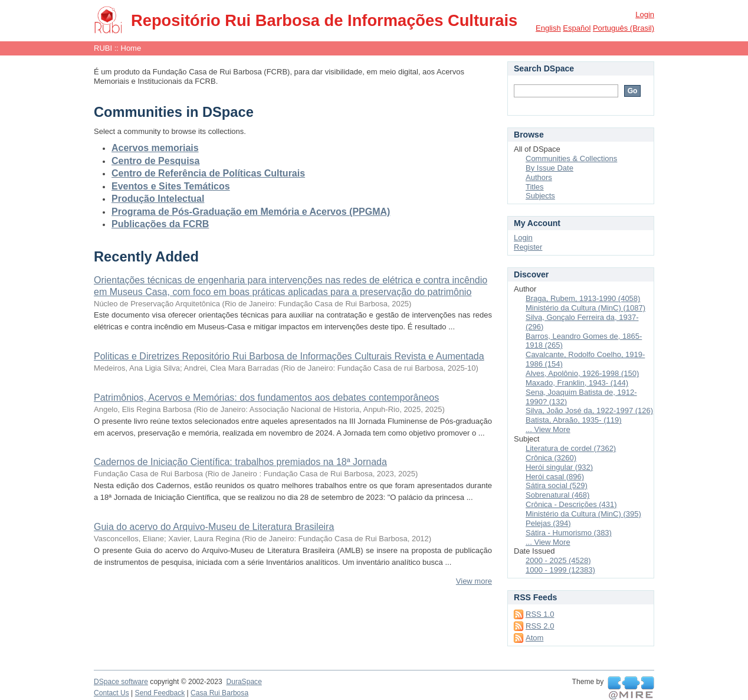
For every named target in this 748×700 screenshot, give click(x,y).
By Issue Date (549, 168)
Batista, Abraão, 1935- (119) (574, 420)
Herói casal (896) (555, 477)
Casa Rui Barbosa (219, 693)
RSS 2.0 (540, 626)
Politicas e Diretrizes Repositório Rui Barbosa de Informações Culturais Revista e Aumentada (289, 356)
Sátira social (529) (557, 485)
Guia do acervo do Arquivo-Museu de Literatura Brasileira (214, 527)
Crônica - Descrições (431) (571, 504)
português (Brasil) (624, 28)
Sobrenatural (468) (557, 495)
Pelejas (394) (548, 523)
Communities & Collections (571, 158)
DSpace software (121, 682)
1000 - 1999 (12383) (560, 570)
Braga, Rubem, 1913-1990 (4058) (583, 298)
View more (474, 581)
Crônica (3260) (551, 458)
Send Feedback (160, 693)
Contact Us (111, 693)
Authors (539, 177)
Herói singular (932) (559, 467)
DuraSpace (244, 682)
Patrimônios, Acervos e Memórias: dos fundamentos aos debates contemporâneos (266, 398)
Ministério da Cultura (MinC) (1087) (585, 308)
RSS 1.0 (540, 614)
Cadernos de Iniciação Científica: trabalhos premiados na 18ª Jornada (240, 462)
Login (645, 14)
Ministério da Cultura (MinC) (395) (583, 514)
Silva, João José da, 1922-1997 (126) (589, 410)
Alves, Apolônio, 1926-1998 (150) (582, 373)
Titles (535, 187)
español (577, 28)
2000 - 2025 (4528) (558, 560)
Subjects (540, 196)
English (548, 28)
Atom (534, 638)
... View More (548, 429)
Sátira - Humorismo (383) (569, 533)
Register (528, 247)
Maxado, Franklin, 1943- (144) (577, 383)
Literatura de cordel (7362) (571, 448)
